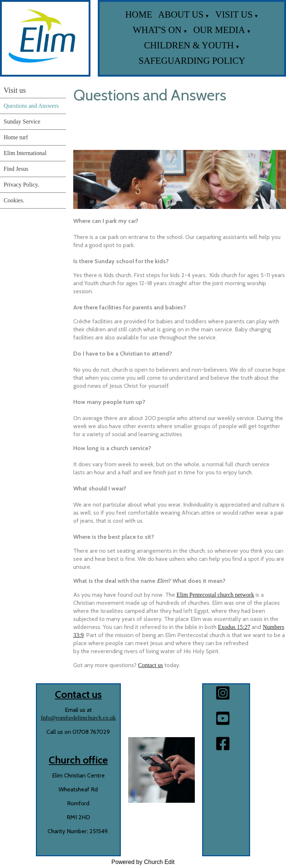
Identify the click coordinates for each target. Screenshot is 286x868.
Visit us (234, 14)
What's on (157, 30)
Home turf (16, 137)
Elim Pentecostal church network (215, 595)
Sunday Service (22, 122)
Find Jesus (16, 169)
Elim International (25, 153)
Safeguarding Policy (192, 61)
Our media (219, 30)
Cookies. (14, 200)
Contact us (151, 665)
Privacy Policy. (21, 185)
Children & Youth (189, 45)
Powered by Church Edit (143, 862)
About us (181, 14)
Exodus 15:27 (234, 627)
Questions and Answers (31, 106)
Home (139, 14)
